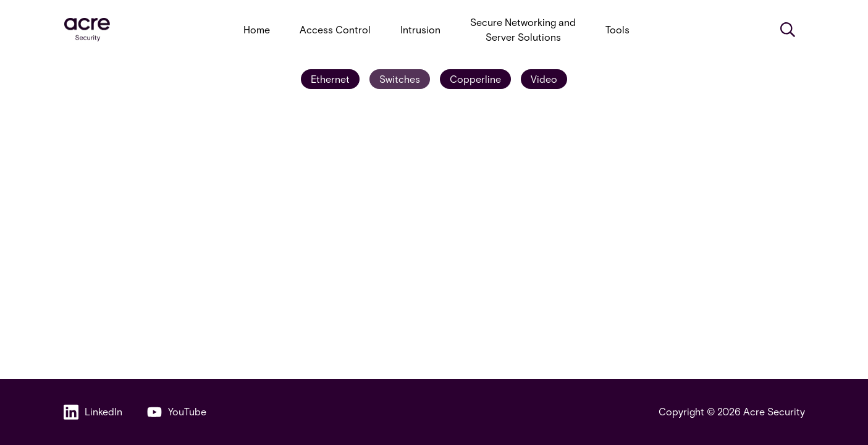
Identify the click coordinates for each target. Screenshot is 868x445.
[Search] (788, 30)
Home (257, 29)
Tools (617, 29)
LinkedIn (93, 412)
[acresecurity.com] (87, 30)
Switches (400, 79)
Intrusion (420, 29)
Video (544, 79)
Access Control (335, 29)
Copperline (475, 79)
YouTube (177, 412)
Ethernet (330, 79)
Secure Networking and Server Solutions (523, 29)
